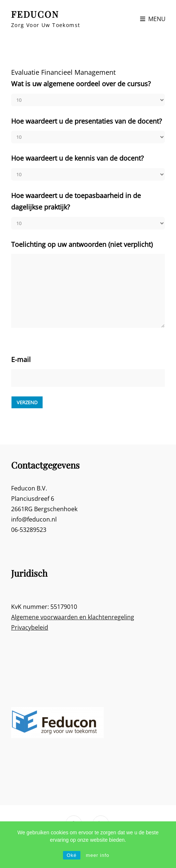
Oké (72, 855)
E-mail (21, 359)
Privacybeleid (30, 627)
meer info (98, 855)
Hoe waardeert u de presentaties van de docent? (87, 121)
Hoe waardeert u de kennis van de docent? (77, 158)
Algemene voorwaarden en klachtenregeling (73, 617)
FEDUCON (35, 14)
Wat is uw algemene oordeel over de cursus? (81, 84)
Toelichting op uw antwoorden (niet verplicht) (82, 244)
